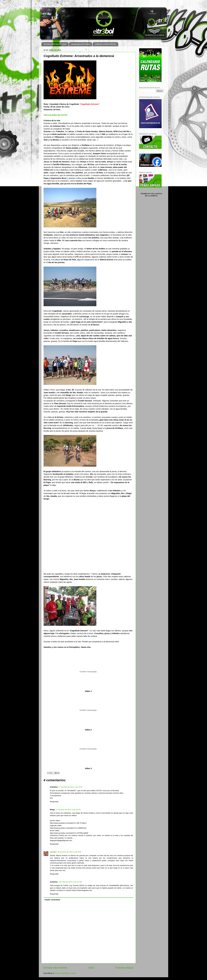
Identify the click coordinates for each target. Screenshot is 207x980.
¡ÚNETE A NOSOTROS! (105, 44)
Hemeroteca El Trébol (80, 44)
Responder (54, 802)
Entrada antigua (124, 968)
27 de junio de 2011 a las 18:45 (68, 810)
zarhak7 (53, 852)
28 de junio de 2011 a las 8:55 (69, 852)
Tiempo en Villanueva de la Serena (151, 195)
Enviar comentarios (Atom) (65, 973)
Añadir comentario (52, 900)
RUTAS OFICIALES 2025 (55, 44)
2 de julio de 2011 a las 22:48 (70, 882)
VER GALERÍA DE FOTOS (56, 115)
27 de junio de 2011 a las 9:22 (70, 787)
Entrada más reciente (55, 968)
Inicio (91, 968)
